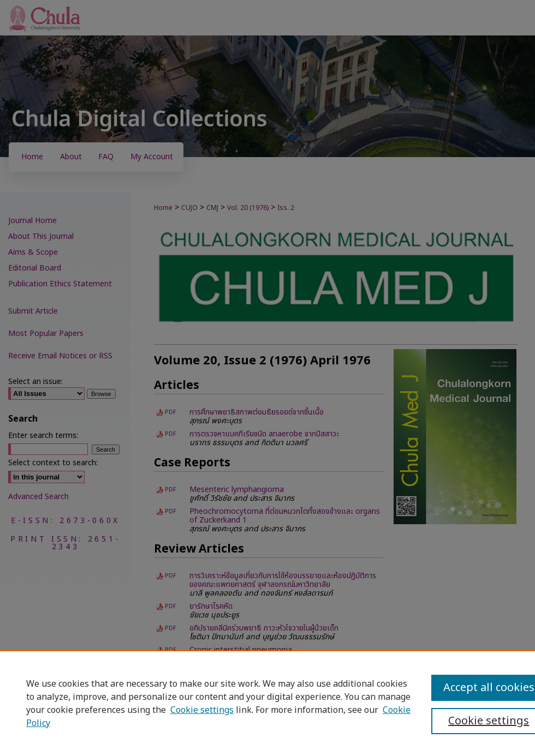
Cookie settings (202, 710)
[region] (267, 703)
